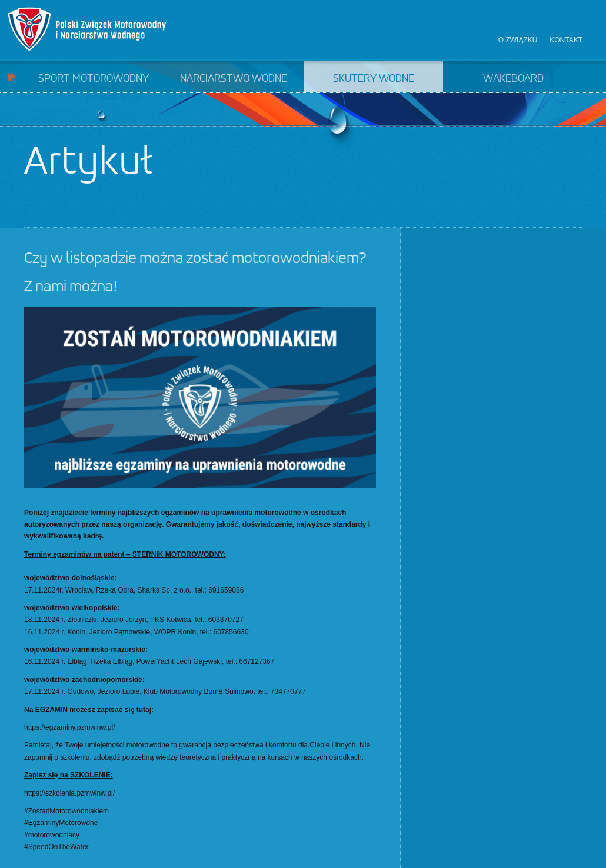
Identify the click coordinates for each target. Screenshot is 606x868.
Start (11, 77)
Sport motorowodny (94, 79)
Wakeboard (513, 79)
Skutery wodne (374, 79)
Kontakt (566, 40)
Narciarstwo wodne (234, 79)
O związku (518, 40)
